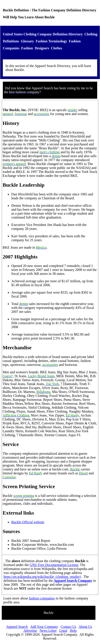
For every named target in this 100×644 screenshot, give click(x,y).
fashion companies (42, 598)
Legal (63, 631)
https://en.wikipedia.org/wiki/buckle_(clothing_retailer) (42, 577)
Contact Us (68, 627)
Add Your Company (44, 627)
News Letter (48, 631)
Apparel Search (17, 627)
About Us (85, 627)
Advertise (30, 631)
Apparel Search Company (73, 581)
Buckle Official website (28, 522)
